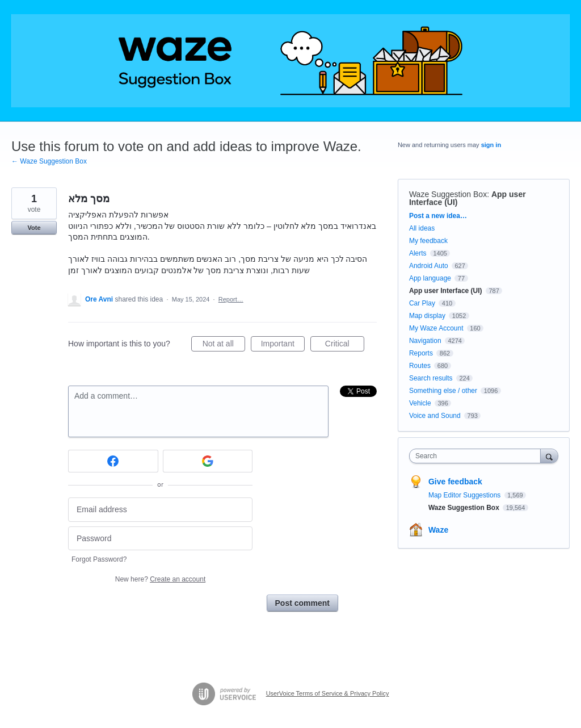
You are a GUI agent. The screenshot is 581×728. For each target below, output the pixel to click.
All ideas (422, 228)
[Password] (160, 539)
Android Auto (429, 266)
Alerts (418, 253)
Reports (421, 353)
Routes (420, 366)
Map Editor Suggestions (466, 495)
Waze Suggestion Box (448, 194)
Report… (231, 299)
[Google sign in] (208, 461)
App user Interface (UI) (446, 291)
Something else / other (443, 391)
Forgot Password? (99, 559)
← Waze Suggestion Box (49, 161)
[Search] (549, 456)
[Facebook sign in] (113, 461)
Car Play (422, 303)
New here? (160, 579)
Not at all (224, 345)
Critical (345, 345)
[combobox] (477, 456)
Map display (427, 316)
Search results (431, 378)
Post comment (302, 603)
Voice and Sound (435, 416)
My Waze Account (436, 328)
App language (430, 278)
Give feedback (455, 482)
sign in (491, 145)
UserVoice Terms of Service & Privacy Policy (328, 693)
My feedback (428, 241)
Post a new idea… (438, 216)
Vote (34, 228)
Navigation (425, 341)
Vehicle (420, 403)
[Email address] (160, 510)
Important (283, 345)
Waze (438, 530)
